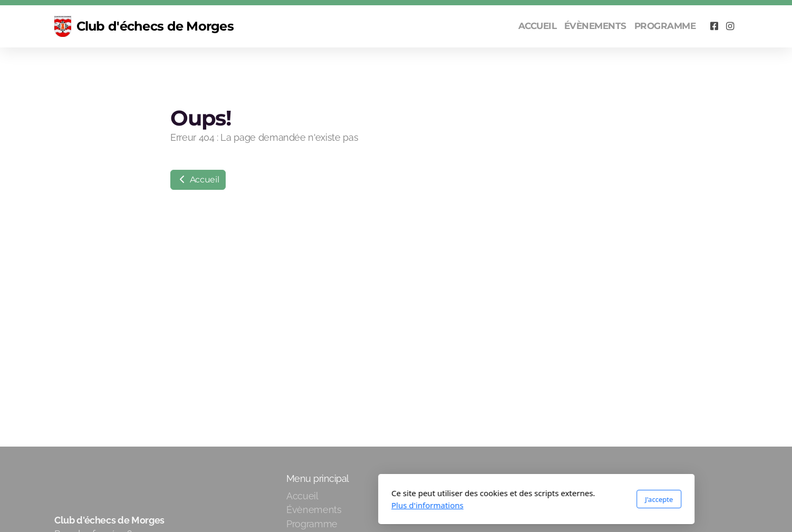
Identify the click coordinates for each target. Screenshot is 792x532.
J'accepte (519, 499)
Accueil (198, 180)
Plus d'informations (287, 505)
